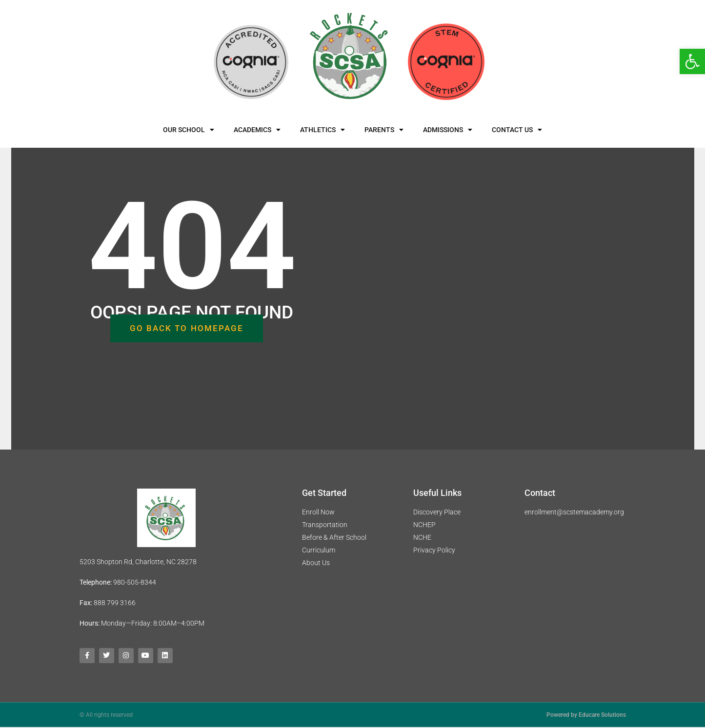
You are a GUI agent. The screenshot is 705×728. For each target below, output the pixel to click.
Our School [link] (189, 130)
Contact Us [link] (517, 130)
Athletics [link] (322, 130)
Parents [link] (384, 130)
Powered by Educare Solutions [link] (586, 716)
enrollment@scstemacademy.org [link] (574, 512)
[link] (692, 61)
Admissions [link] (448, 130)
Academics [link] (257, 130)
